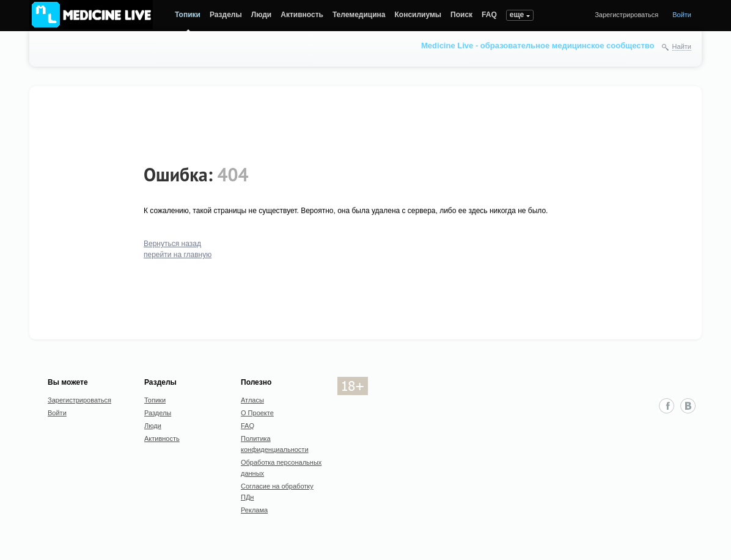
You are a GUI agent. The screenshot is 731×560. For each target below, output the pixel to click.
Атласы (252, 400)
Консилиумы (418, 15)
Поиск (461, 15)
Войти (682, 15)
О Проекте (257, 413)
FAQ (489, 15)
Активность (302, 15)
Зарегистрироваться (626, 15)
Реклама (254, 510)
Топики (188, 15)
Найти (682, 46)
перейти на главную (178, 255)
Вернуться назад (172, 244)
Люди (262, 15)
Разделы (226, 15)
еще (517, 15)
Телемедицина (359, 15)
